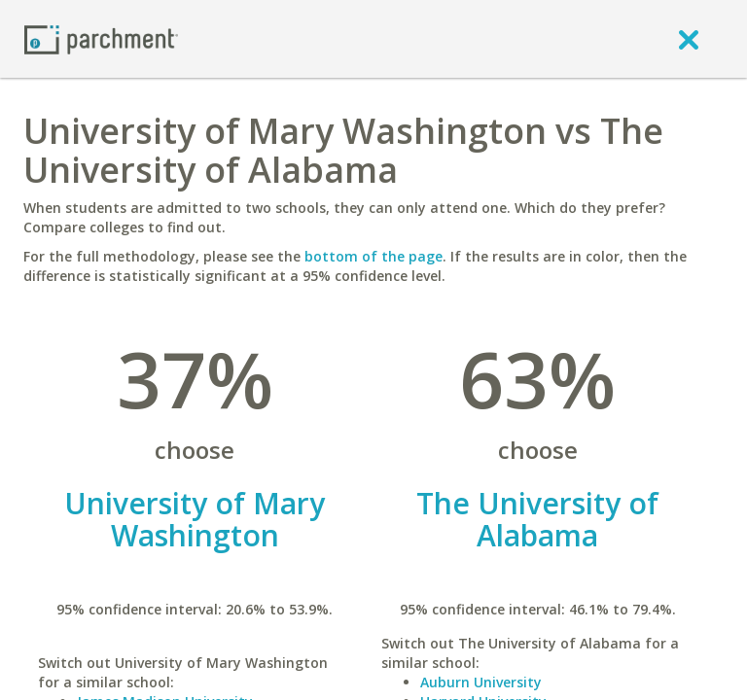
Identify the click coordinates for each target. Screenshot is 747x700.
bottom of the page (373, 256)
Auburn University (481, 682)
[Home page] (101, 38)
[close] (689, 39)
